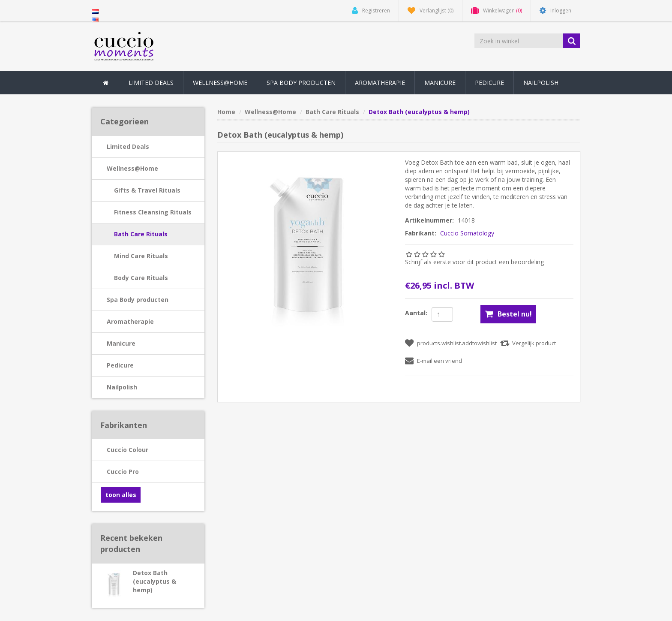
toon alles (121, 495)
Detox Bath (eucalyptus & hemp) (154, 581)
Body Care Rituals (141, 278)
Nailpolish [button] (541, 83)
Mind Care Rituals (141, 256)
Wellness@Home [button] (220, 83)
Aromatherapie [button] (380, 83)
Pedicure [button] (489, 83)
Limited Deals (151, 83)
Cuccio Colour (127, 450)
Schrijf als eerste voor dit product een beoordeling (474, 262)
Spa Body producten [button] (301, 83)
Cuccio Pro (123, 472)
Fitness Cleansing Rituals (153, 212)
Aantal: (416, 313)
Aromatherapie (130, 321)
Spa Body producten (138, 300)
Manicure (121, 343)
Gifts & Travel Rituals (147, 190)
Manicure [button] (440, 83)
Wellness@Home (132, 168)
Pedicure (120, 365)
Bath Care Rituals (141, 234)
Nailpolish (122, 387)
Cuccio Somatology (467, 233)
